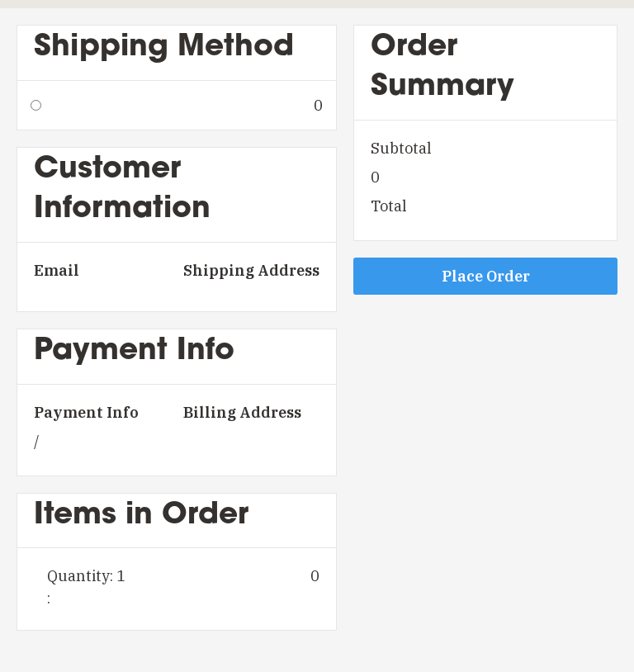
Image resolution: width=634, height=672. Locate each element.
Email (57, 270)
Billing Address (242, 412)
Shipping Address (251, 270)
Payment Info (86, 412)
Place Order (486, 276)
